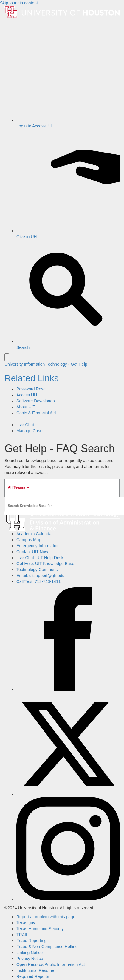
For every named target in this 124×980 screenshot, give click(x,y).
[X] (68, 794)
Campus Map (29, 540)
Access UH (27, 395)
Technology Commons (37, 570)
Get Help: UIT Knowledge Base (45, 564)
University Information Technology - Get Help (46, 364)
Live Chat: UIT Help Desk (40, 558)
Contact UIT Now (32, 552)
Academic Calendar (35, 534)
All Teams (18, 487)
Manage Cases (30, 431)
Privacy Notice (30, 959)
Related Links (32, 378)
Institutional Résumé (35, 970)
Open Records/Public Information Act (51, 964)
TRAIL (22, 935)
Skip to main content (19, 3)
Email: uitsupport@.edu (40, 576)
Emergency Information (38, 546)
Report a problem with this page (46, 917)
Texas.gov (26, 923)
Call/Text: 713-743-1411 (39, 581)
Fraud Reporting (31, 941)
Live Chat (25, 425)
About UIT (26, 407)
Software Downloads (35, 401)
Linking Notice (30, 953)
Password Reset (32, 389)
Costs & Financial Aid (36, 413)
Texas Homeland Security (40, 929)
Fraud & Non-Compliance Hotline (47, 947)
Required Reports (33, 976)
